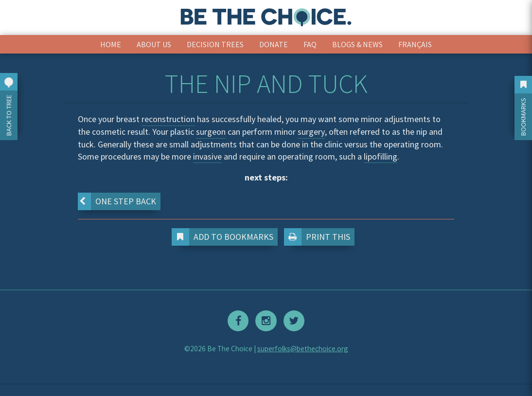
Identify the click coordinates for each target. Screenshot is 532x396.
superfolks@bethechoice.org (303, 349)
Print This (319, 237)
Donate (274, 44)
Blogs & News (357, 44)
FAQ (310, 44)
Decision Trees (215, 44)
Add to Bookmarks (225, 237)
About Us (154, 44)
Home (111, 44)
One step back (117, 201)
